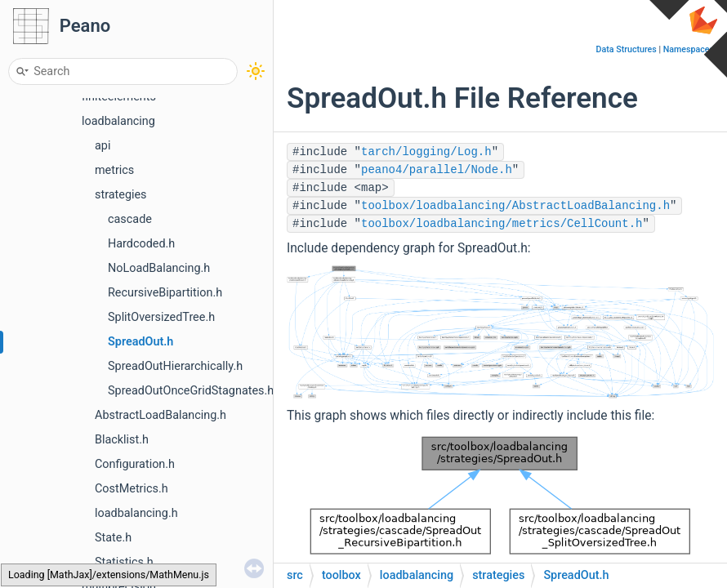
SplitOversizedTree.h (161, 317)
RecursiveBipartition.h (165, 293)
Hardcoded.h (141, 244)
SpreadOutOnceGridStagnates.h (191, 391)
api (103, 146)
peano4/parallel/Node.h (437, 170)
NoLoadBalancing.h (159, 268)
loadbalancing (118, 121)
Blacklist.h (122, 440)
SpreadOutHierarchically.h (175, 366)
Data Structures (627, 49)
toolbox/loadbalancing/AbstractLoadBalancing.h (515, 206)
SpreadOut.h (140, 342)
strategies (121, 195)
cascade (130, 219)
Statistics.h (124, 562)
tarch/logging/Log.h (426, 152)
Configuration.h (135, 464)
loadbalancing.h (136, 513)
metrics (114, 170)
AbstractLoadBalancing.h (161, 415)
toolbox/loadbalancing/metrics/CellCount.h (502, 224)
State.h (113, 538)
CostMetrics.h (132, 489)
